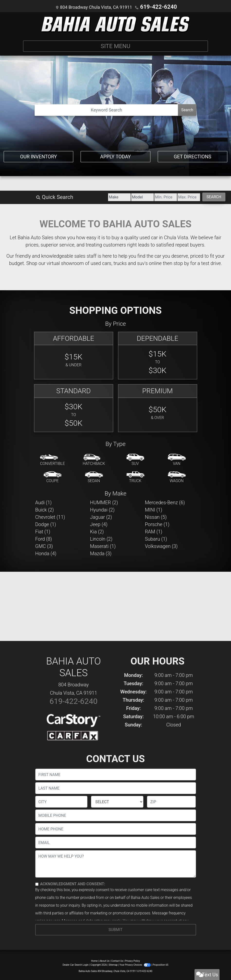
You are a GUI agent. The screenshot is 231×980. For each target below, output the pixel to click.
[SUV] (135, 460)
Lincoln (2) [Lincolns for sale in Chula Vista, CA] (101, 538)
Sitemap (113, 964)
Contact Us (117, 960)
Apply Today (116, 154)
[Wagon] (177, 477)
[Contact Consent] (37, 884)
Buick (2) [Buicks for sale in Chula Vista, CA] (45, 509)
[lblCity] (61, 801)
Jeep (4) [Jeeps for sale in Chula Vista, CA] (99, 524)
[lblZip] (171, 801)
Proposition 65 (161, 964)
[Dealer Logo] (116, 24)
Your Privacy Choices (135, 964)
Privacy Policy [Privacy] (132, 960)
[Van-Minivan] (177, 460)
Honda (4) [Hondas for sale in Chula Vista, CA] (46, 553)
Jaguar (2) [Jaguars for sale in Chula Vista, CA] (101, 517)
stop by (181, 263)
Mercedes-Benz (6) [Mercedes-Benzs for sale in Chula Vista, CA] (165, 502)
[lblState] (117, 801)
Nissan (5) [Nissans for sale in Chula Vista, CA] (156, 517)
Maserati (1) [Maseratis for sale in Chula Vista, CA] (103, 546)
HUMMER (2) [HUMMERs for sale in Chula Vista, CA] (104, 502)
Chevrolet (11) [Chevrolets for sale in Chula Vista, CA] (50, 517)
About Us (105, 960)
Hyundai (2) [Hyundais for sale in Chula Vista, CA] (102, 509)
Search (187, 109)
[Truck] (135, 477)
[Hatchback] (94, 460)
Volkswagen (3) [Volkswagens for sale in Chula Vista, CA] (161, 546)
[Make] (61, 197)
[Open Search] (106, 110)
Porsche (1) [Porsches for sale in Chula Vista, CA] (157, 524)
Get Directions (193, 154)
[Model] (97, 197)
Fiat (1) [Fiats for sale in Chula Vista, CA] (43, 531)
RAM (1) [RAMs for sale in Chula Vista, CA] (153, 531)
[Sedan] (94, 477)
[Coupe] (53, 477)
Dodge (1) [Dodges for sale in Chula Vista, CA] (46, 524)
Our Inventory (39, 154)
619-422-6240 (158, 7)
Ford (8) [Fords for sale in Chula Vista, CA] (44, 538)
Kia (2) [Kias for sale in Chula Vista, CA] (97, 531)
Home (94, 960)
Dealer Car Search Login (76, 964)
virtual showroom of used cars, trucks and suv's (97, 263)
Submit (115, 929)
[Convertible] (52, 460)
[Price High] (169, 197)
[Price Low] (133, 197)
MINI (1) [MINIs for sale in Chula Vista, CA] (153, 509)
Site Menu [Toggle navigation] (116, 46)
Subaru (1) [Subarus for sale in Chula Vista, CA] (156, 538)
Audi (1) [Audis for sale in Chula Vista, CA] (44, 502)
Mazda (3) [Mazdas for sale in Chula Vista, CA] (101, 553)
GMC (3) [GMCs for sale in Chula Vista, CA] (44, 546)
